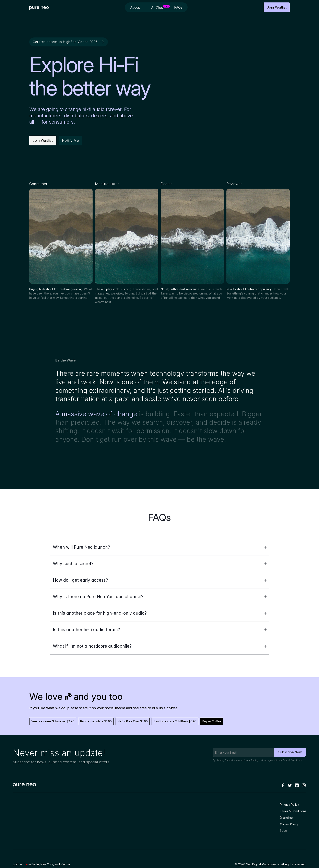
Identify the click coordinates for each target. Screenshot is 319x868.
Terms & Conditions (292, 760)
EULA (283, 831)
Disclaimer (287, 818)
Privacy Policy (290, 805)
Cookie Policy (289, 824)
